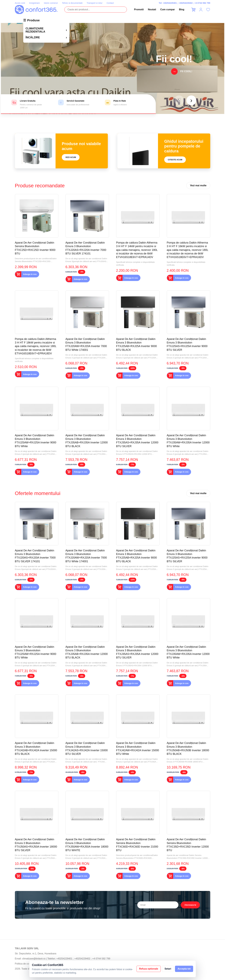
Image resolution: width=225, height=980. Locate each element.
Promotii (139, 9)
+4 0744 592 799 (202, 3)
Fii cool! (186, 71)
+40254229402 (186, 3)
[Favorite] (208, 10)
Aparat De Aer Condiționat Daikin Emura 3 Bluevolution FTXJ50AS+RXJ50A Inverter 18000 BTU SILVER (36, 845)
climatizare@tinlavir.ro (34, 959)
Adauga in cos (30, 274)
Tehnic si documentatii (72, 3)
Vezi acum (71, 157)
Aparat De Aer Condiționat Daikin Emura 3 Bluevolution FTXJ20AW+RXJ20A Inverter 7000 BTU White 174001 (86, 344)
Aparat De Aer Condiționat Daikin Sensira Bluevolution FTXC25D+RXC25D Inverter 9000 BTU (35, 248)
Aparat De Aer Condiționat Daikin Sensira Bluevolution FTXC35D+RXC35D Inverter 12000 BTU (188, 845)
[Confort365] (36, 10)
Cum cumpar (168, 9)
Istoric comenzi (51, 3)
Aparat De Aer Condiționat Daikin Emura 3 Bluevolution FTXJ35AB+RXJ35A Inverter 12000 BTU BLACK (87, 441)
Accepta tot (184, 969)
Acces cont (20, 3)
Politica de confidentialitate (29, 964)
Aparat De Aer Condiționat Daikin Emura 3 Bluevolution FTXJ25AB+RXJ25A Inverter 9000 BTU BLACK (137, 344)
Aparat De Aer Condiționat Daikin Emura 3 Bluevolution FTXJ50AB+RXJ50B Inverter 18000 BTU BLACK (188, 748)
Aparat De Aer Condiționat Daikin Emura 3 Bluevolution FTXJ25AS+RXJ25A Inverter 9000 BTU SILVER (187, 344)
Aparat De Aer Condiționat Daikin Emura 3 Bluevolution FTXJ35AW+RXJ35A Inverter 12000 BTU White (188, 441)
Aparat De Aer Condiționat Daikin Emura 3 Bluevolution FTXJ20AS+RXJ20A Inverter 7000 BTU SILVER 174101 (86, 248)
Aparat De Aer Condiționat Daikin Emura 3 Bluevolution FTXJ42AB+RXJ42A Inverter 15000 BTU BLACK (36, 748)
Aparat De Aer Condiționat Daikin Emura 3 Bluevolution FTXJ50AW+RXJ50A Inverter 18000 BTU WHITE (87, 845)
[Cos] (193, 10)
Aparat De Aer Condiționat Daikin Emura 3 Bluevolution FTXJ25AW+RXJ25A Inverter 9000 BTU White (36, 441)
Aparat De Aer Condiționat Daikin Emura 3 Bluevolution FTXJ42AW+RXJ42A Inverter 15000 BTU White (138, 748)
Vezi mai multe (198, 185)
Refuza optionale (149, 969)
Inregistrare (34, 3)
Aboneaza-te (190, 905)
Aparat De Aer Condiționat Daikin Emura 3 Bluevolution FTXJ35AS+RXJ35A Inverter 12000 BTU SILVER (137, 441)
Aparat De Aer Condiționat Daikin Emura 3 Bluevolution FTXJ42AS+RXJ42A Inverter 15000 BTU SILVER (87, 748)
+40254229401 (170, 3)
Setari (168, 969)
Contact (110, 3)
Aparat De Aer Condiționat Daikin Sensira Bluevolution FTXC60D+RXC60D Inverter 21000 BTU (137, 845)
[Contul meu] (201, 10)
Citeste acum (175, 160)
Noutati (152, 9)
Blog (182, 9)
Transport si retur (95, 3)
